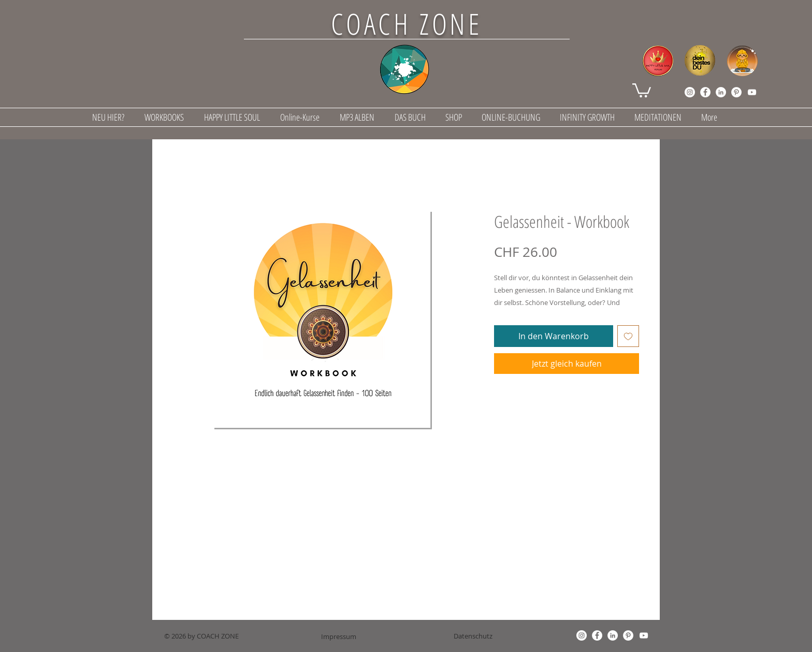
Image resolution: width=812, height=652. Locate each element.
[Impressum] (339, 636)
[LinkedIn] (721, 92)
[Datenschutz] (473, 636)
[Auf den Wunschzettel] (628, 336)
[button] (642, 90)
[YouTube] (752, 92)
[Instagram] (690, 92)
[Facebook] (705, 92)
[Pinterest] (736, 92)
